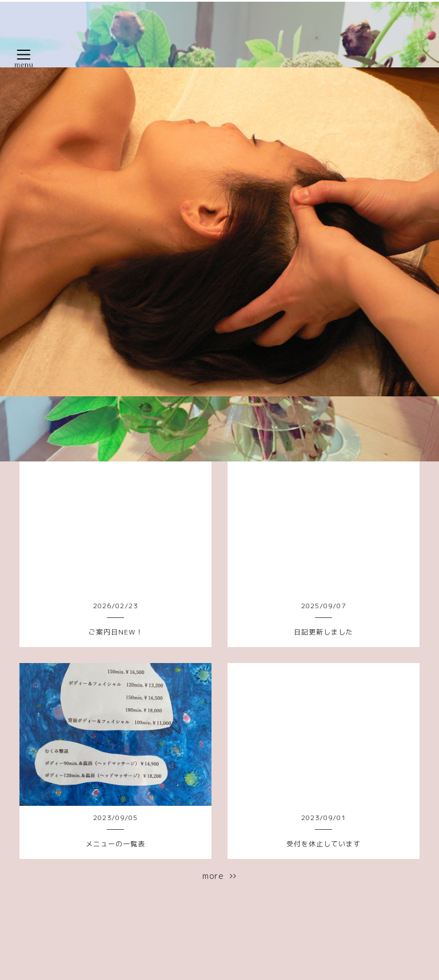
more (219, 876)
